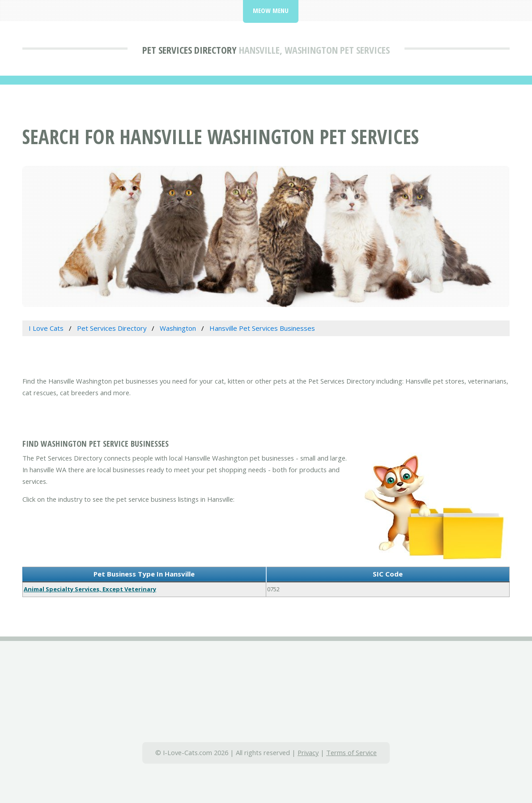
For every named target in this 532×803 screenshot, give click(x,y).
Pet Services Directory (189, 50)
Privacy (308, 752)
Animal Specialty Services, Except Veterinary (90, 589)
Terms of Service (351, 752)
